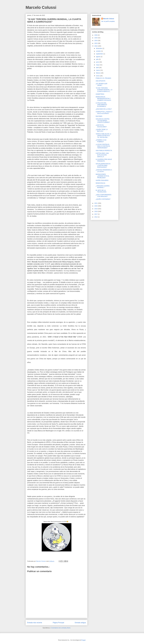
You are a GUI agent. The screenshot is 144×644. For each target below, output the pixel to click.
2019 (96, 209)
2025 (96, 38)
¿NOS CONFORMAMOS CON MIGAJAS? (103, 196)
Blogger (83, 640)
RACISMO (99, 116)
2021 (96, 203)
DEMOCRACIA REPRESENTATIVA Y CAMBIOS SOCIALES (103, 98)
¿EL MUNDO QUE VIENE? (101, 84)
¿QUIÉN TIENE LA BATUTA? (102, 130)
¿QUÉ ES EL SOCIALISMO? (101, 126)
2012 (96, 217)
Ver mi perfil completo (108, 21)
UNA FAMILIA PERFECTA (104, 151)
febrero (98, 73)
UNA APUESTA (100, 81)
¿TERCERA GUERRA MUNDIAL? (103, 187)
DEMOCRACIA (100, 183)
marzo (98, 70)
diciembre (99, 48)
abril (97, 68)
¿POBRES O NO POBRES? (101, 141)
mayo (98, 65)
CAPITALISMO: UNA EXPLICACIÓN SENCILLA (102, 155)
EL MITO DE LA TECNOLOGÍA (101, 191)
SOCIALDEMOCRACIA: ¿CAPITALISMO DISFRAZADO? (103, 165)
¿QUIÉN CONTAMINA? (103, 199)
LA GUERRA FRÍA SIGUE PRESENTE (104, 160)
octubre (99, 51)
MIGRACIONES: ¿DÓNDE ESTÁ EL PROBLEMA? (102, 176)
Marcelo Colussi (41, 7)
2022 (96, 46)
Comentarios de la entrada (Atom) (61, 628)
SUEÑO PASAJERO (102, 180)
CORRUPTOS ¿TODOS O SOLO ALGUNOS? (104, 113)
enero (98, 76)
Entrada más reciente (35, 623)
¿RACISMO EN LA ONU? (104, 109)
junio (98, 62)
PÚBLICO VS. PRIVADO (103, 78)
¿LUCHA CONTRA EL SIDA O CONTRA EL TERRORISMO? (103, 146)
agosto (98, 57)
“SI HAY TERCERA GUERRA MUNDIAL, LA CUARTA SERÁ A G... (104, 90)
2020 (96, 206)
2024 (96, 40)
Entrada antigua (80, 623)
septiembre (100, 54)
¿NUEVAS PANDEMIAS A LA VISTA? (104, 171)
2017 (96, 214)
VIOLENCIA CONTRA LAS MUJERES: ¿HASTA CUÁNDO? (103, 121)
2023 (96, 43)
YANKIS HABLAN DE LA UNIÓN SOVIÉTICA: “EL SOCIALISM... (103, 136)
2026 (96, 35)
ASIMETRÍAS (100, 94)
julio (97, 59)
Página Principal (58, 623)
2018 (96, 211)
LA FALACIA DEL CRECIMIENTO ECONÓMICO (101, 105)
